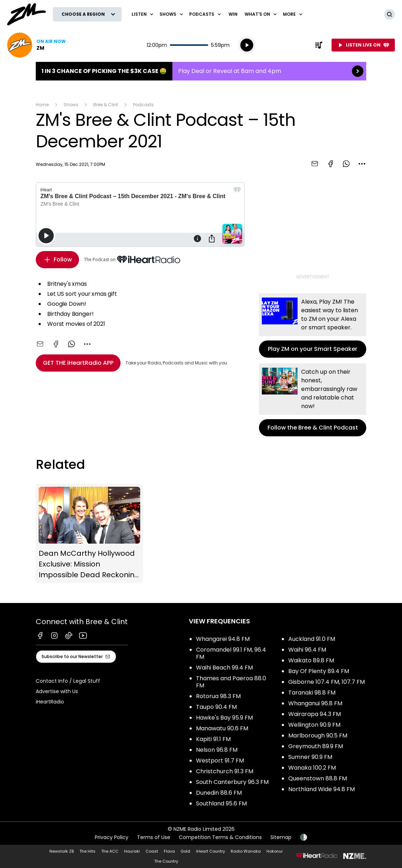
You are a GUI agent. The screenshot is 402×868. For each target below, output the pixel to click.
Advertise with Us (57, 691)
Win (233, 14)
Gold (185, 851)
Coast (152, 851)
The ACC (110, 851)
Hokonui (274, 851)
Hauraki (132, 851)
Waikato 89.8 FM (311, 660)
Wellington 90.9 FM (314, 725)
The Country (166, 861)
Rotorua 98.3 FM (218, 696)
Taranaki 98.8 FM (312, 693)
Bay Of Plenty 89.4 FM (319, 671)
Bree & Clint (106, 105)
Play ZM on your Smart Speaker (313, 325)
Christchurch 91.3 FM (225, 771)
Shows (71, 105)
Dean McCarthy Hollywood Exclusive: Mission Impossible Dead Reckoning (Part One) (89, 534)
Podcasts (143, 105)
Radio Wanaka (246, 851)
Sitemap (281, 837)
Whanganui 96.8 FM (315, 703)
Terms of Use (154, 837)
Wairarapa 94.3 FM (315, 714)
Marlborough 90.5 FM (318, 735)
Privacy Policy (112, 837)
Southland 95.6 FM (221, 803)
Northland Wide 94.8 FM (322, 789)
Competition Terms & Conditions (220, 837)
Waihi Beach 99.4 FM (224, 668)
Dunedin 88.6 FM (219, 793)
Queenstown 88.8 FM (318, 778)
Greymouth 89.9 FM (316, 746)
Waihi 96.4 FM (307, 650)
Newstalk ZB (62, 851)
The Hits (87, 851)
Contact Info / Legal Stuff (68, 681)
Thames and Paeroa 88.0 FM (231, 682)
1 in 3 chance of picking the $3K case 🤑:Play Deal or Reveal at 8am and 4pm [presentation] (201, 71)
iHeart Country (210, 851)
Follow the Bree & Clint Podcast (313, 400)
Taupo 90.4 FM (216, 707)
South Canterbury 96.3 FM (232, 782)
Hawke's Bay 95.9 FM (224, 718)
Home (42, 105)
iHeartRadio (50, 702)
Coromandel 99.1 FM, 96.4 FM (231, 653)
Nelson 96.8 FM (217, 750)
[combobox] (362, 164)
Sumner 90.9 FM (310, 757)
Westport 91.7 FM (220, 761)
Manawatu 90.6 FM (222, 728)
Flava (169, 851)
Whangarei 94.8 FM (223, 639)
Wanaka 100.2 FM (312, 768)
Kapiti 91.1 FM (213, 739)
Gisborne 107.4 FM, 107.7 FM (327, 682)
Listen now (36, 45)
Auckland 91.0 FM (312, 639)
